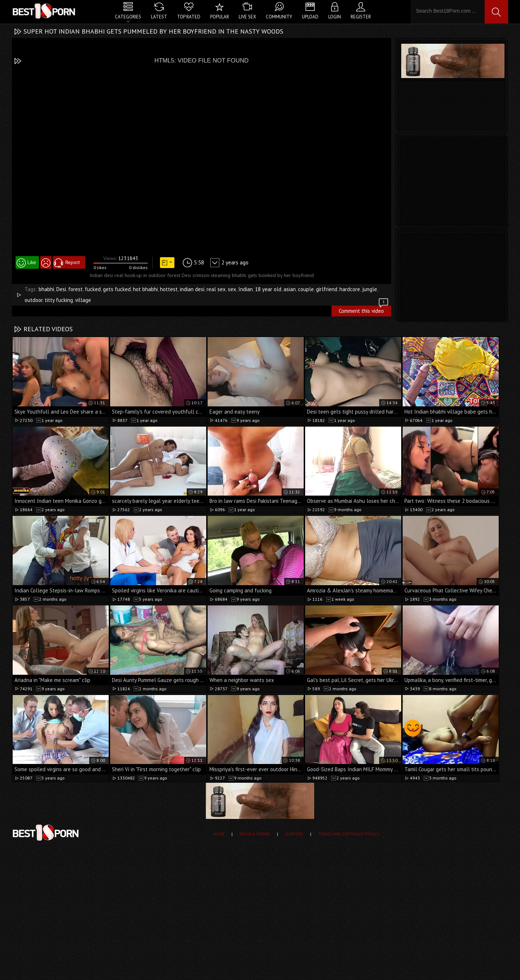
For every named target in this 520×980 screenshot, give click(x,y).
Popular (220, 17)
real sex (216, 289)
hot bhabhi (145, 289)
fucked (93, 289)
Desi (61, 289)
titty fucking (59, 300)
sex (232, 289)
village (83, 300)
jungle (370, 289)
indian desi (192, 289)
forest (75, 289)
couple (306, 289)
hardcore (350, 289)
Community (279, 17)
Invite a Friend (255, 834)
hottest (169, 289)
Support (294, 834)
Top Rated (189, 17)
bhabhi (46, 289)
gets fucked (117, 289)
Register (361, 17)
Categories (128, 17)
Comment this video (364, 310)
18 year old (268, 289)
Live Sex (247, 17)
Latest (159, 17)
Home (219, 834)
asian (290, 289)
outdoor (34, 300)
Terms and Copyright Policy (349, 834)
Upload (310, 17)
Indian (246, 289)
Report (73, 262)
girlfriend (327, 289)
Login (335, 17)
